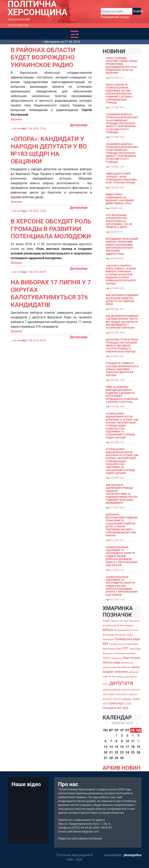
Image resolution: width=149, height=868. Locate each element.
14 (111, 747)
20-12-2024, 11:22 (117, 570)
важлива (121, 672)
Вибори (108, 630)
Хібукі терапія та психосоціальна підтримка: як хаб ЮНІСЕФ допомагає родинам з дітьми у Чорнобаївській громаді (119, 94)
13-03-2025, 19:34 (117, 333)
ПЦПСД (107, 658)
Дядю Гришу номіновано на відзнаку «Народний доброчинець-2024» (120, 199)
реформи (127, 699)
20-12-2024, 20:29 (117, 507)
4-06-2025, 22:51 (116, 208)
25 (133, 752)
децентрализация (112, 690)
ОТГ (126, 648)
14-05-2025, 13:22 (117, 288)
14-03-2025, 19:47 (117, 309)
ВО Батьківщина (125, 625)
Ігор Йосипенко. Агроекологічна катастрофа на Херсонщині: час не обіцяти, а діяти (119, 221)
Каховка (113, 644)
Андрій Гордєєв (111, 621)
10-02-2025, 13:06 (117, 407)
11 (133, 741)
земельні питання (131, 690)
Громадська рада (127, 639)
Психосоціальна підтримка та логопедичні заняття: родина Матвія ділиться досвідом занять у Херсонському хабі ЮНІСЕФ (122, 556)
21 (111, 752)
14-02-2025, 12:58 (117, 380)
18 (133, 747)
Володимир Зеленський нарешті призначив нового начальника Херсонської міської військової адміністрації (122, 246)
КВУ (106, 644)
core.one (16, 128)
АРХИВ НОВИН (121, 768)
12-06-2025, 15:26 (117, 187)
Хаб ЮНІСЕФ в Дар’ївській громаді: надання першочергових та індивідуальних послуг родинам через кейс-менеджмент (122, 494)
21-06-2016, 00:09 (36, 272)
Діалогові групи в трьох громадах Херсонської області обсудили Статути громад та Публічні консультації (122, 345)
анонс (136, 667)
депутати (121, 683)
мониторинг (122, 694)
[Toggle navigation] (74, 34)
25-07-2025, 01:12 (117, 78)
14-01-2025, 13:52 (117, 442)
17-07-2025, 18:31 (117, 107)
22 (116, 752)
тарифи (136, 699)
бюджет (108, 672)
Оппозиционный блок (125, 653)
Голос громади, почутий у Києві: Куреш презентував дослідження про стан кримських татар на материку (122, 66)
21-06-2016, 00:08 (36, 340)
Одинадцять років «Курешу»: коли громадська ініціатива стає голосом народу (121, 178)
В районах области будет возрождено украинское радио (43, 57)
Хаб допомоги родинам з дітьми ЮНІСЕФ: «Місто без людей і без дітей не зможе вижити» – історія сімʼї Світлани (122, 322)
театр (105, 704)
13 (106, 747)
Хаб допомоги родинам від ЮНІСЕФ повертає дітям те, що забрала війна (122, 300)
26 (138, 752)
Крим (136, 644)
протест (117, 699)
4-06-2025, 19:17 (116, 232)
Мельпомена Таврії (112, 649)
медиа (112, 694)
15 (116, 747)
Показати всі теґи (116, 708)
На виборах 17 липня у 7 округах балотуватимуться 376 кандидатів (51, 293)
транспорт (117, 703)
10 (127, 741)
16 (122, 747)
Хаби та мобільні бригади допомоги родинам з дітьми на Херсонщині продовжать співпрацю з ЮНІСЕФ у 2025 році (122, 394)
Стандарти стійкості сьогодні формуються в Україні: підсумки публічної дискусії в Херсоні (122, 369)
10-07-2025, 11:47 (117, 137)
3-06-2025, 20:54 (116, 258)
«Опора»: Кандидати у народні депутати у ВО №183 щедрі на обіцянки (49, 150)
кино (105, 694)
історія (128, 704)
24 (127, 752)
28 (111, 758)
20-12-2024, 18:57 (117, 540)
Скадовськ (117, 658)
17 (127, 747)
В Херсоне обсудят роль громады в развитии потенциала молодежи (51, 229)
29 (116, 758)
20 (106, 752)
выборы (120, 677)
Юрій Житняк (124, 667)
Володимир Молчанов (114, 635)
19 (138, 747)
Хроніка (16, 119)
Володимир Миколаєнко (127, 630)
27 (106, 758)
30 (122, 758)
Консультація (125, 644)
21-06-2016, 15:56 (36, 128)
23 (122, 752)
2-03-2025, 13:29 (116, 356)
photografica (133, 855)
